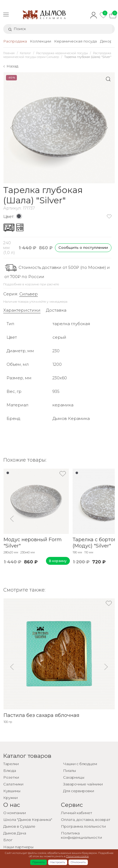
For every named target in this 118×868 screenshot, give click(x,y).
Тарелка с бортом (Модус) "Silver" (95, 543)
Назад (12, 66)
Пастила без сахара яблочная (41, 715)
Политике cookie (77, 856)
